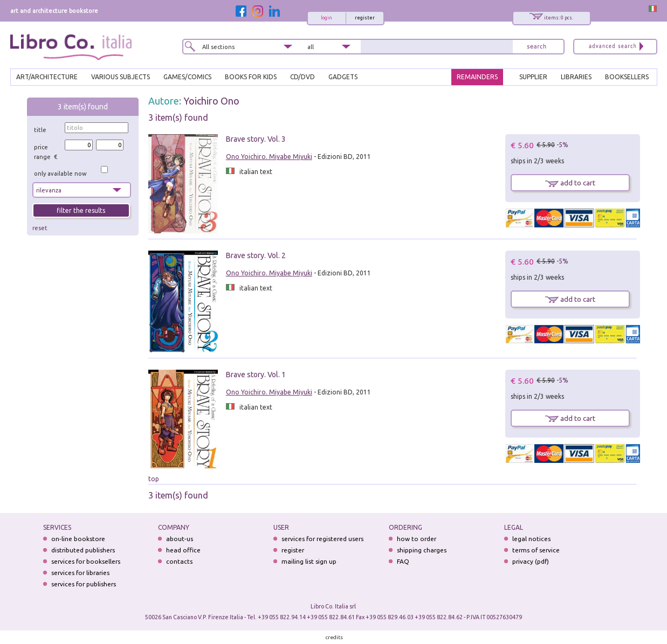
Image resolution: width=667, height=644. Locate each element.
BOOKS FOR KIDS (251, 77)
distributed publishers (83, 550)
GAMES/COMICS (187, 77)
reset (40, 228)
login (326, 18)
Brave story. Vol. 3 (256, 139)
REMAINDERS (477, 77)
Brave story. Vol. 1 (256, 375)
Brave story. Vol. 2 (256, 255)
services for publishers (84, 584)
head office (183, 550)
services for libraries (80, 573)
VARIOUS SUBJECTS (121, 77)
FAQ (403, 561)
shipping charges (422, 550)
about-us (180, 539)
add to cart (570, 183)
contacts (179, 561)
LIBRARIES (576, 77)
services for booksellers (86, 561)
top (154, 479)
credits (334, 637)
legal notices (531, 539)
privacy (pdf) (531, 561)
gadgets (343, 77)
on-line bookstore (78, 539)
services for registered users (322, 539)
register (365, 18)
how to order (417, 539)
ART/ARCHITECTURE (47, 77)
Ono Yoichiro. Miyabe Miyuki (269, 157)
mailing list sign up (309, 561)
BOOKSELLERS (627, 77)
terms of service (536, 550)
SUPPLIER (533, 77)
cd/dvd (302, 77)
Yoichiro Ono (211, 101)
